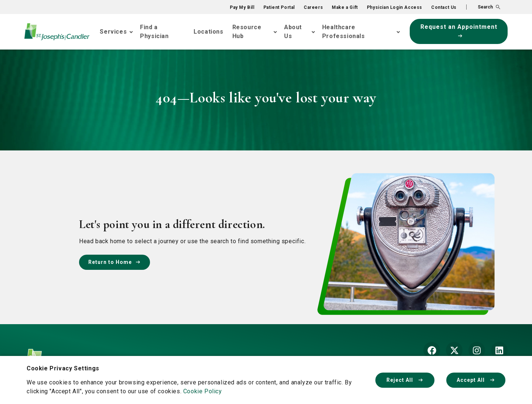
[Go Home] (57, 32)
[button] (483, 7)
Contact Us (444, 7)
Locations (208, 32)
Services (113, 32)
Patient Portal (279, 7)
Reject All (405, 380)
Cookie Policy (203, 391)
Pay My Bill (242, 7)
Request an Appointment (459, 30)
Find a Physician (154, 32)
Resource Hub (247, 32)
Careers (313, 7)
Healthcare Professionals (344, 32)
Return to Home (115, 262)
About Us (293, 32)
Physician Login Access (395, 7)
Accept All (476, 380)
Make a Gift (345, 7)
